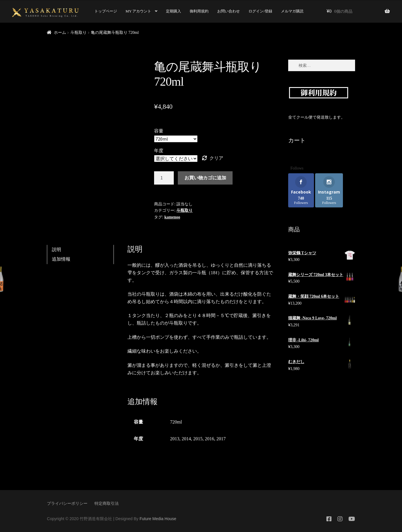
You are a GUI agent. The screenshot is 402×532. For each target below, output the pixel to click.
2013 (175, 439)
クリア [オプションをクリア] (216, 158)
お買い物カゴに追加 (205, 178)
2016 (209, 439)
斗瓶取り (78, 33)
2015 (198, 439)
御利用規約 (199, 11)
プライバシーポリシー (67, 503)
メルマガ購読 (292, 11)
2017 (221, 439)
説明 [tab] (56, 250)
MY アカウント (139, 11)
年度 (159, 151)
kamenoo (172, 217)
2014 (186, 439)
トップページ (106, 11)
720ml (176, 422)
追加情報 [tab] (61, 259)
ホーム (60, 33)
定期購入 (173, 11)
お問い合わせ (229, 11)
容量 (159, 131)
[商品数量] (164, 178)
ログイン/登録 (260, 11)
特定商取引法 (107, 503)
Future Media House (158, 519)
